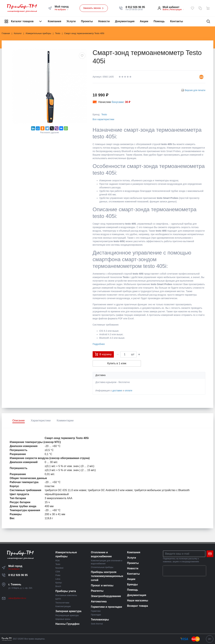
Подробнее (99, 344)
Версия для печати (195, 90)
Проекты (87, 21)
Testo (104, 114)
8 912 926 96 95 (18, 575)
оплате (128, 391)
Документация (125, 21)
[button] (135, 7)
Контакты (177, 21)
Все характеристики (103, 119)
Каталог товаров (23, 21)
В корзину (103, 354)
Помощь (159, 21)
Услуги (71, 21)
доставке (117, 391)
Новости (104, 21)
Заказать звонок (94, 8)
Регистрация (176, 10)
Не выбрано (62, 10)
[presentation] (184, 571)
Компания (55, 21)
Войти (166, 10)
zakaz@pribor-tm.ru (17, 598)
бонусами (118, 102)
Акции (144, 21)
